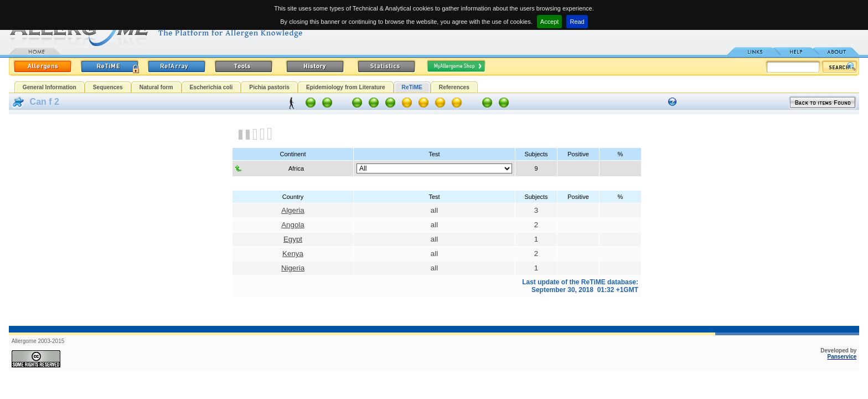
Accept (550, 22)
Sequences (108, 87)
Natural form (156, 87)
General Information (50, 87)
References (454, 87)
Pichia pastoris (269, 87)
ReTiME (412, 87)
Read (577, 22)
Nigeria (293, 268)
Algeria (293, 210)
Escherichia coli (211, 87)
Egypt (293, 239)
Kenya (293, 254)
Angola (293, 225)
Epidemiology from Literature (346, 87)
